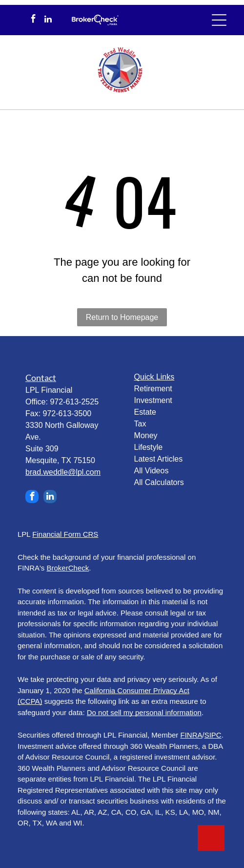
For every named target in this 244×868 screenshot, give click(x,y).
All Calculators (159, 482)
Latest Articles (159, 459)
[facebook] (33, 20)
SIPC (213, 735)
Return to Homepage (122, 317)
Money (146, 435)
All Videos (152, 471)
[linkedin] (48, 20)
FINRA (192, 735)
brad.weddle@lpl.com (63, 472)
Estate (145, 412)
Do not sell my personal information (144, 712)
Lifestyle (149, 447)
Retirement (153, 389)
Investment (153, 400)
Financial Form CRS (65, 534)
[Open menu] (219, 20)
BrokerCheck (68, 568)
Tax (140, 424)
